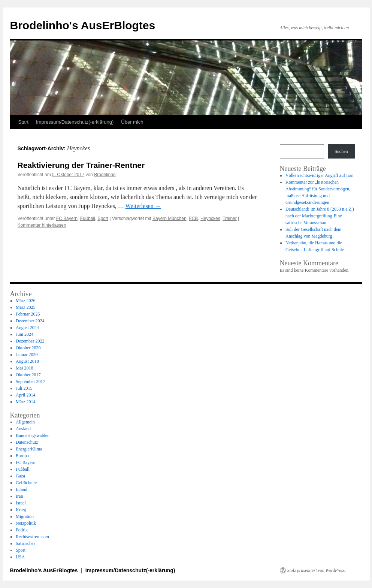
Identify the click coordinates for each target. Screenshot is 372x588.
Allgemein (25, 422)
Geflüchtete (26, 483)
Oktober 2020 (28, 348)
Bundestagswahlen (33, 435)
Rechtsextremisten (32, 537)
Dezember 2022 (30, 341)
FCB (193, 218)
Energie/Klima (29, 449)
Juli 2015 (24, 388)
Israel (21, 503)
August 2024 (27, 328)
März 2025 (25, 307)
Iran (19, 496)
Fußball (88, 218)
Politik (22, 530)
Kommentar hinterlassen (42, 225)
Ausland (23, 429)
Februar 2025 (28, 314)
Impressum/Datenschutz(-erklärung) (75, 122)
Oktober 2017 (28, 375)
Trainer (230, 218)
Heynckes (210, 218)
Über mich (132, 122)
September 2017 (30, 382)
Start (23, 122)
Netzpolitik (26, 523)
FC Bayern (67, 218)
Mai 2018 (24, 368)
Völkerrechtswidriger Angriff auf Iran (319, 175)
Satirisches (25, 543)
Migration (25, 516)
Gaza (20, 476)
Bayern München (170, 218)
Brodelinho (105, 175)
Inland (22, 489)
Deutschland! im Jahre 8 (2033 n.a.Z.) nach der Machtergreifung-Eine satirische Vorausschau (320, 216)
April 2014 (25, 395)
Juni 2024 (25, 334)
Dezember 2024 (30, 321)
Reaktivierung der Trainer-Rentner (81, 165)
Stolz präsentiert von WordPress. (317, 570)
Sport (103, 218)
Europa (22, 456)
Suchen (341, 151)
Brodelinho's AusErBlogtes (83, 25)
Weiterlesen (143, 206)
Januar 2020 (27, 355)
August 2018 (27, 361)
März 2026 (25, 301)
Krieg (21, 510)
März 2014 (25, 402)
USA (20, 557)
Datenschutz (27, 442)
